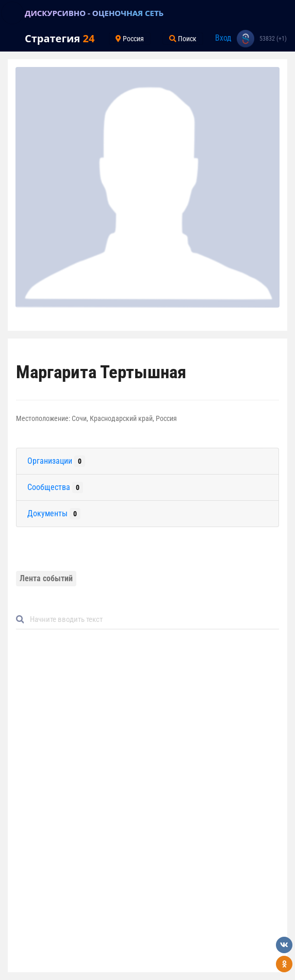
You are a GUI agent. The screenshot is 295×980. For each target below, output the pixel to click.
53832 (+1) (273, 39)
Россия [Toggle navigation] (130, 39)
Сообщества (55, 487)
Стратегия (60, 38)
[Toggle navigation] (12, 13)
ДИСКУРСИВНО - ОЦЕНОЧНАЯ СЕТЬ (94, 13)
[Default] (152, 619)
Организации (56, 461)
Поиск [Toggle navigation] (183, 39)
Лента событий (46, 578)
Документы (54, 514)
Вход (223, 38)
